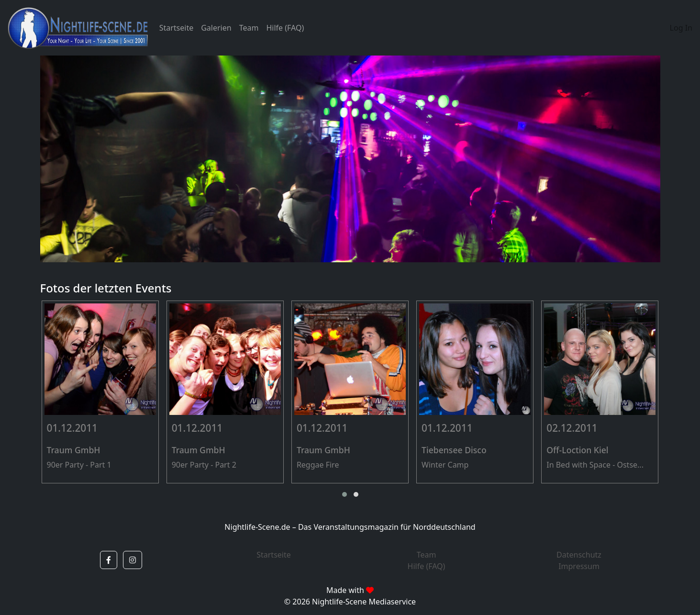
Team (249, 28)
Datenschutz (579, 555)
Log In (681, 28)
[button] (344, 494)
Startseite (177, 28)
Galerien (216, 28)
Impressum (579, 566)
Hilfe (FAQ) (285, 28)
